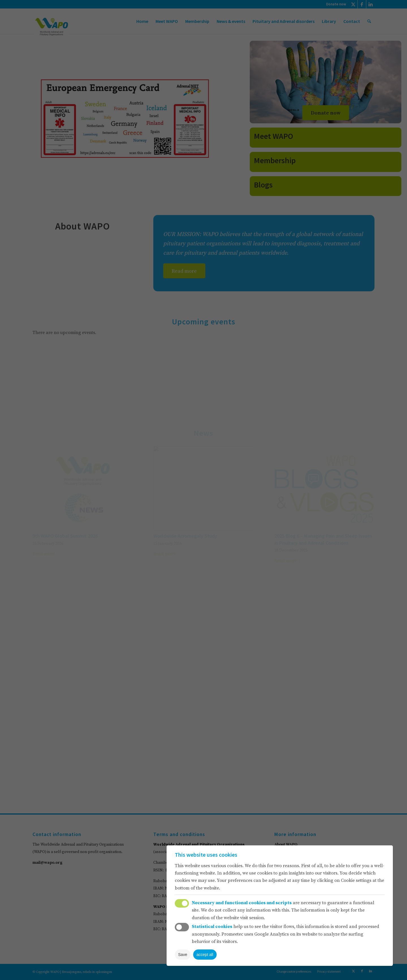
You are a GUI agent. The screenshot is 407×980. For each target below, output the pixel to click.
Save (183, 955)
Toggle (182, 903)
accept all (205, 955)
